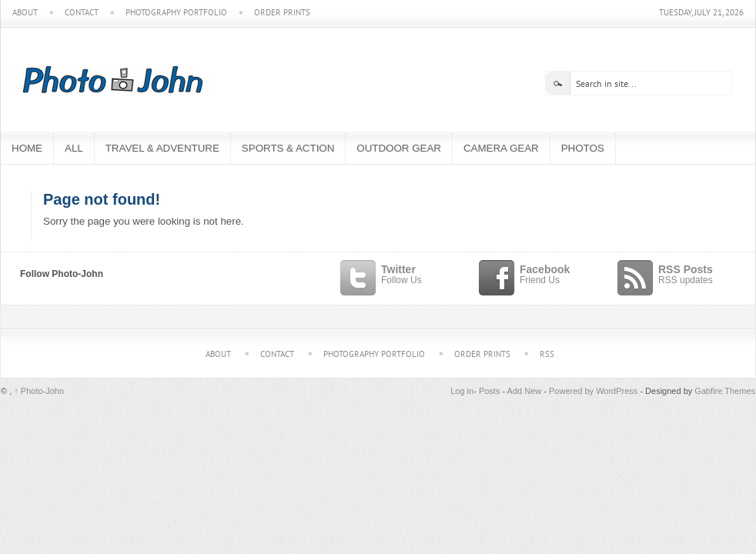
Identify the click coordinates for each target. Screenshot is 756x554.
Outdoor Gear (399, 148)
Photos (583, 148)
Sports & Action (288, 148)
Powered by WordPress (593, 391)
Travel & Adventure (162, 148)
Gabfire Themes (725, 391)
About (25, 13)
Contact (82, 13)
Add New (525, 391)
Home (27, 148)
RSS (547, 354)
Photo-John (39, 391)
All (74, 148)
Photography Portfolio (176, 13)
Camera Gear (501, 148)
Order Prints (282, 13)
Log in (462, 391)
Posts (490, 391)
